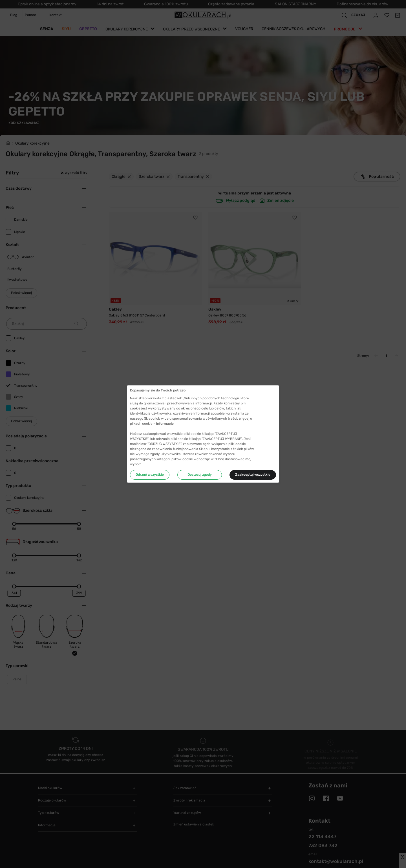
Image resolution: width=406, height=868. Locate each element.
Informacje (165, 424)
